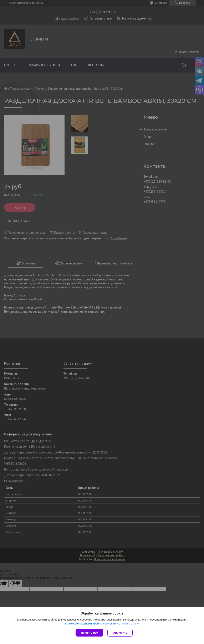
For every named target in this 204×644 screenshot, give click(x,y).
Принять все (89, 633)
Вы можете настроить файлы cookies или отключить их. (101, 624)
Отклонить (120, 633)
